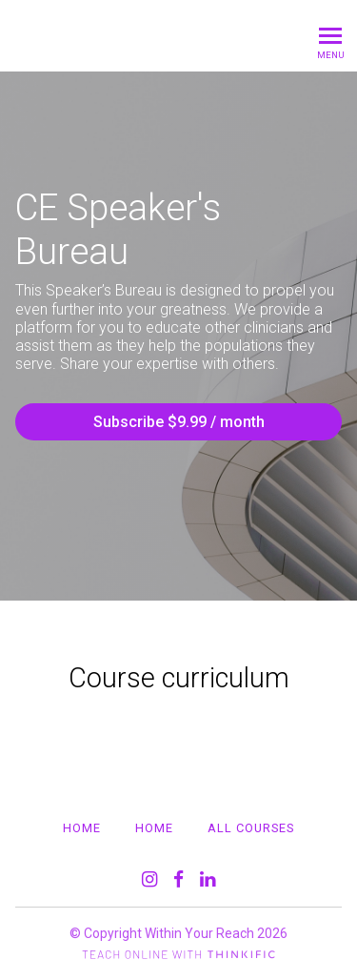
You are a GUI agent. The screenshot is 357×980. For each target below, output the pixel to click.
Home (82, 828)
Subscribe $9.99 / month (179, 422)
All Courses (251, 828)
